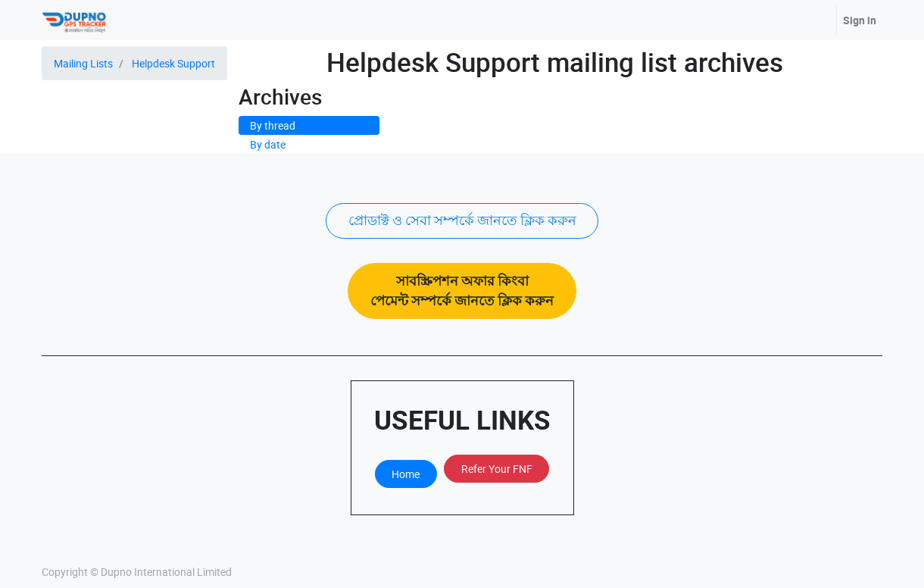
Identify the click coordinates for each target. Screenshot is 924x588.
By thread (273, 125)
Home (406, 474)
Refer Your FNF (497, 469)
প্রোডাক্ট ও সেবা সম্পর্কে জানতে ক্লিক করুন (462, 220)
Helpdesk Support (173, 63)
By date (268, 144)
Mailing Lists (83, 63)
